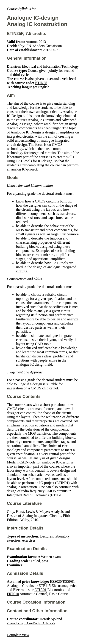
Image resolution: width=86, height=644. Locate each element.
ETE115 (45, 586)
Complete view (18, 635)
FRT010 (13, 594)
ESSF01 (69, 581)
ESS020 (56, 581)
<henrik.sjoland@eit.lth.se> (31, 623)
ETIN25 (41, 83)
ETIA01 (40, 590)
